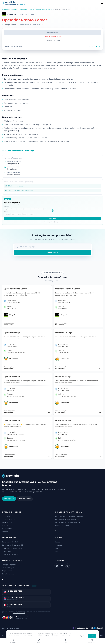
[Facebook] (62, 566)
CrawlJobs (5, 9)
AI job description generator (12, 548)
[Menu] (102, 3)
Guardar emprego (53, 40)
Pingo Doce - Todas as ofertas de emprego (19, 151)
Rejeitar (82, 636)
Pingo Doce (12, 14)
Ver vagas (9, 499)
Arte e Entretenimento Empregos (67, 519)
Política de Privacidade (19, 613)
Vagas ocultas (7, 522)
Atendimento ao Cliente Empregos (67, 522)
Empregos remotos (9, 519)
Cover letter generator (10, 554)
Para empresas (25, 499)
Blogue (57, 542)
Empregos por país (12, 561)
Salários (5, 532)
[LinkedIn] (57, 566)
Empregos (14, 9)
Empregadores (7, 529)
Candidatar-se (53, 32)
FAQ (56, 548)
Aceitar (92, 636)
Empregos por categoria (68, 512)
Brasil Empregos (8, 568)
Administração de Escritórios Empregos (69, 516)
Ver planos (52, 218)
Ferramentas (9, 538)
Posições (5, 525)
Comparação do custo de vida (13, 545)
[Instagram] (67, 566)
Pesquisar (53, 253)
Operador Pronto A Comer (44, 9)
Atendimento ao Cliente (27, 9)
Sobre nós (58, 545)
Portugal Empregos (9, 565)
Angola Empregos (9, 571)
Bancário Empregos (62, 525)
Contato (58, 551)
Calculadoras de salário (10, 542)
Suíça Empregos (8, 574)
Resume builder (8, 551)
